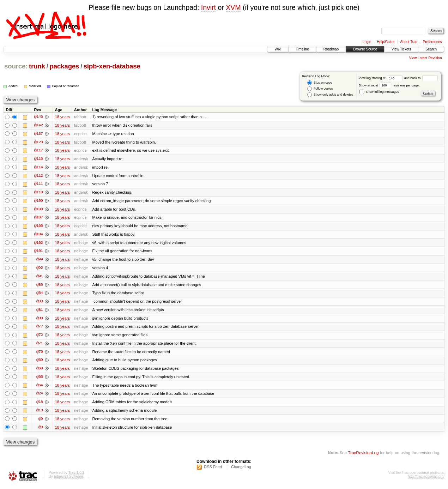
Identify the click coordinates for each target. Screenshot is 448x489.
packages (64, 66)
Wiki (278, 49)
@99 (40, 261)
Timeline (302, 49)
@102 (38, 244)
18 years (62, 117)
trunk (37, 66)
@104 (38, 235)
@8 (41, 430)
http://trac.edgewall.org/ (426, 480)
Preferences (432, 42)
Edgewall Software (68, 480)
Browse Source (365, 49)
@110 (38, 193)
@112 (38, 176)
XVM (233, 7)
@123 (38, 142)
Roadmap (331, 49)
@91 (40, 278)
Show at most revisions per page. (389, 85)
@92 (40, 269)
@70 (40, 354)
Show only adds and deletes (330, 95)
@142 (38, 125)
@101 (38, 252)
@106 (38, 227)
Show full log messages (379, 92)
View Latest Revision (426, 58)
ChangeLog (241, 470)
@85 (40, 286)
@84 (40, 295)
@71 (40, 345)
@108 (38, 210)
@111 (38, 185)
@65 (40, 379)
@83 (40, 303)
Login (367, 42)
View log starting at (382, 78)
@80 (40, 320)
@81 (40, 312)
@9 (41, 422)
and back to (421, 78)
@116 (38, 159)
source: (16, 66)
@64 (40, 388)
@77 (40, 328)
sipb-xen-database (112, 66)
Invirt (208, 7)
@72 (40, 337)
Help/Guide (386, 42)
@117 (38, 151)
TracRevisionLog (363, 456)
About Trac (408, 42)
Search (431, 49)
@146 (38, 117)
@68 (40, 371)
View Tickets (401, 49)
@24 (40, 396)
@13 (40, 413)
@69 (40, 362)
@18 (40, 405)
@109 (38, 201)
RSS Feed (213, 470)
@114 (38, 168)
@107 (38, 218)
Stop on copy (320, 83)
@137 (38, 134)
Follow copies (320, 89)
